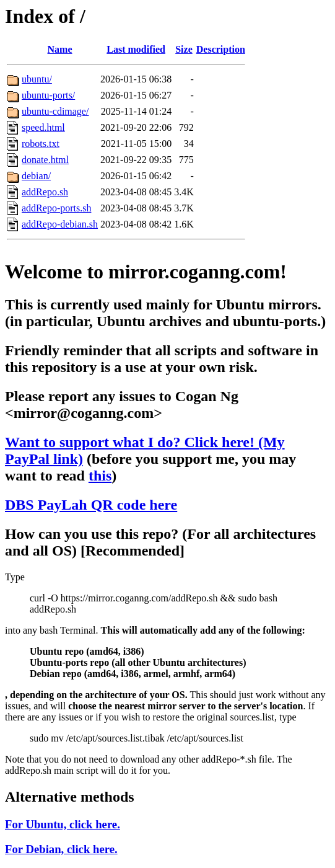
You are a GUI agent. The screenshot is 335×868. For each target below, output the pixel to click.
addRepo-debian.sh (60, 224)
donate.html (45, 160)
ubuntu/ (37, 79)
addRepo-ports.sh (56, 208)
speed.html (43, 127)
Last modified (136, 49)
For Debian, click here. (61, 849)
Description (221, 49)
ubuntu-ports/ (48, 95)
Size (184, 49)
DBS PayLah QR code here (91, 505)
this (100, 476)
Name (60, 49)
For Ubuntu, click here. (63, 824)
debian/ (36, 176)
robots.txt (41, 144)
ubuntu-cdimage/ (55, 111)
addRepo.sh (45, 192)
